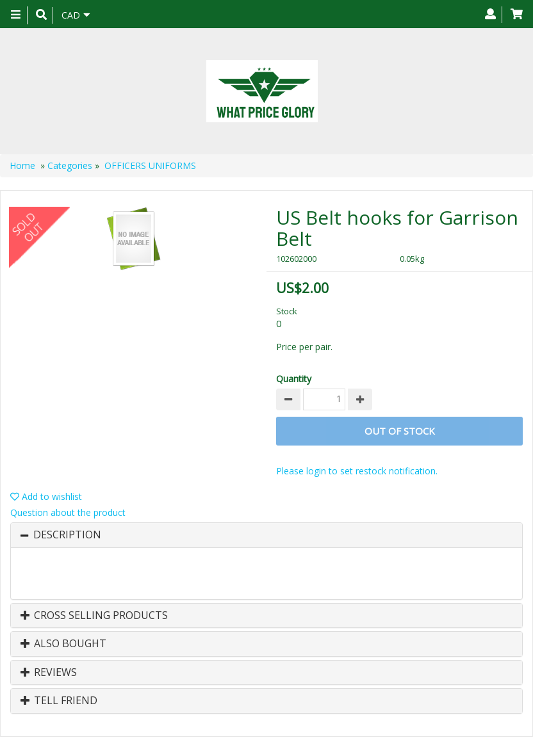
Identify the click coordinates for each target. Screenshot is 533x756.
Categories (70, 165)
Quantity (294, 379)
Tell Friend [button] (59, 701)
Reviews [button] (49, 673)
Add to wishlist (46, 496)
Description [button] (67, 535)
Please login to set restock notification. (357, 471)
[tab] (266, 535)
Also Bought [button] (63, 644)
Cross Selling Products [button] (94, 616)
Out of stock (400, 431)
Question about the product (68, 512)
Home (22, 165)
